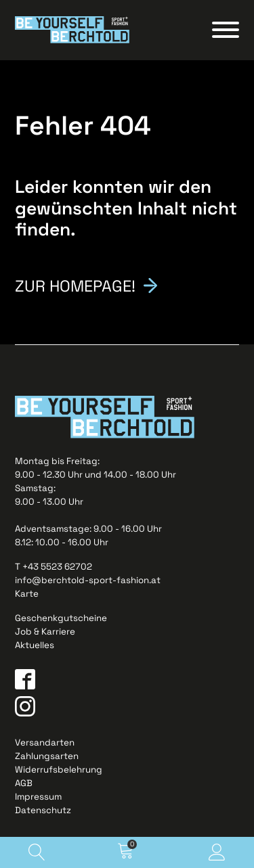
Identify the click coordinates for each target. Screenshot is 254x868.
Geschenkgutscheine (61, 618)
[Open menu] (226, 30)
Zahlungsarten (47, 756)
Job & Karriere (45, 632)
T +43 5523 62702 (54, 567)
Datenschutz (43, 810)
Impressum (38, 797)
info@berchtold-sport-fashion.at (88, 580)
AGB (24, 783)
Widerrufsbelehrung (59, 770)
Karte (27, 594)
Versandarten (45, 743)
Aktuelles (35, 645)
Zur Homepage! (75, 285)
